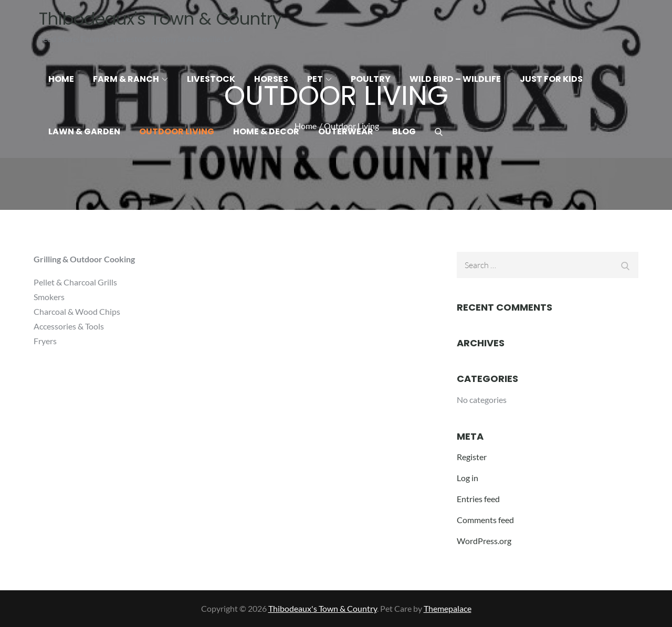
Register (472, 457)
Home (61, 79)
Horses (271, 79)
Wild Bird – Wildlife (455, 79)
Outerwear (346, 131)
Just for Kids (551, 79)
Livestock (211, 79)
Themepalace (448, 608)
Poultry (371, 79)
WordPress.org (484, 541)
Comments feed (485, 520)
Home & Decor (266, 131)
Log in (468, 478)
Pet (319, 79)
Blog (404, 131)
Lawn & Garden (84, 131)
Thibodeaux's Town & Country (160, 19)
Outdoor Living (177, 131)
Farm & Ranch (130, 79)
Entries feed (478, 499)
